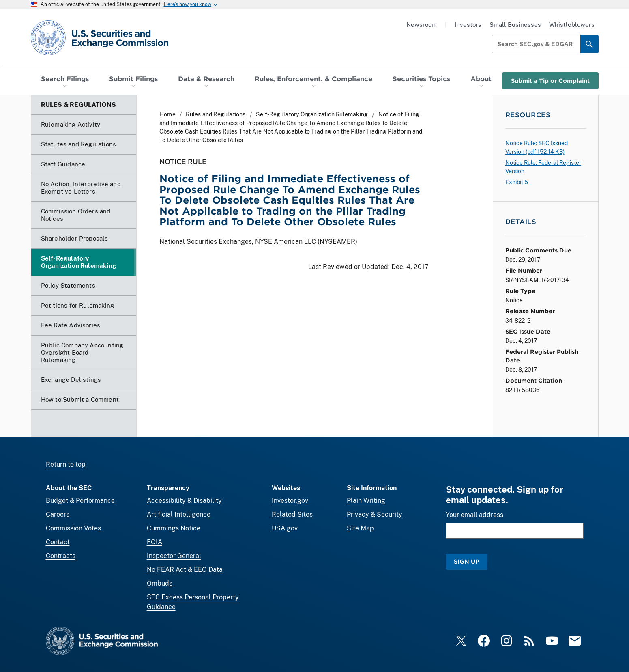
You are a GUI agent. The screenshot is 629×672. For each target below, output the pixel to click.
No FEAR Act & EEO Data (185, 570)
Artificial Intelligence (179, 514)
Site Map (360, 528)
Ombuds (160, 583)
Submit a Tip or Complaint (550, 81)
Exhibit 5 (517, 182)
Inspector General (174, 556)
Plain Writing (366, 501)
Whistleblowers (572, 25)
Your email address (474, 515)
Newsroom (422, 25)
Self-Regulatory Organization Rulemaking (312, 114)
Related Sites (292, 514)
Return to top (66, 464)
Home (167, 114)
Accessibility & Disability (184, 501)
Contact (58, 542)
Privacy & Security (375, 514)
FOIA (155, 542)
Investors (468, 25)
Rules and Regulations (216, 114)
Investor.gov (290, 501)
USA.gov (285, 528)
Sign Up (467, 561)
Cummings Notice (174, 528)
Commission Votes (73, 528)
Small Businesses (515, 25)
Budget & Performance (80, 501)
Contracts (61, 556)
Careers (58, 514)
